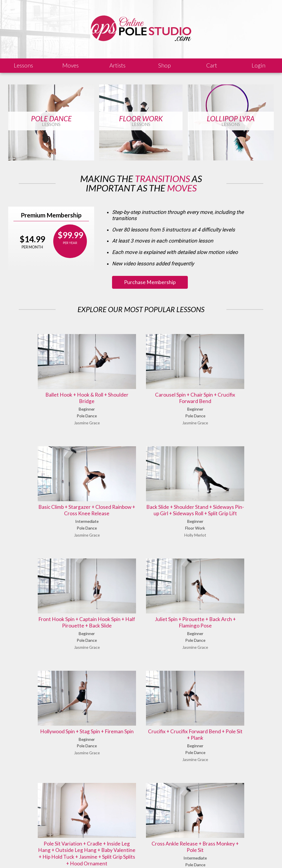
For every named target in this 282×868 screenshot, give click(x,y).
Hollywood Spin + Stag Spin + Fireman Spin (52, 597)
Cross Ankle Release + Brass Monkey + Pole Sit (141, 718)
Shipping (96, 855)
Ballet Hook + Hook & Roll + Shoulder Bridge (52, 387)
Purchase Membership (150, 282)
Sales (77, 855)
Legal (61, 855)
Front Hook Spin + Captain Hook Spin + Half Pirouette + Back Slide (141, 489)
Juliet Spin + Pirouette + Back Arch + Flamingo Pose (229, 489)
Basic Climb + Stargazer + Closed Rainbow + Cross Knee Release (229, 387)
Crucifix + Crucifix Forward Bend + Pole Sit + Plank (141, 597)
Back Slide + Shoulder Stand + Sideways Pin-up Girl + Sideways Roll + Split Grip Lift (53, 492)
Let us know (224, 824)
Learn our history (97, 831)
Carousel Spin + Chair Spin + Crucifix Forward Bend (141, 387)
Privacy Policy (151, 855)
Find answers (159, 824)
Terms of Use (121, 855)
